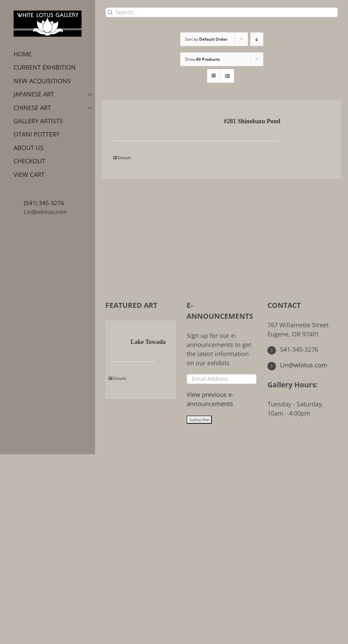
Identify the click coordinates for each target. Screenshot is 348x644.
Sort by (206, 39)
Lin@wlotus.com (45, 212)
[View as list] (227, 76)
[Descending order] (257, 39)
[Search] (110, 12)
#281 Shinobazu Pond (252, 121)
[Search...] (222, 12)
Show (202, 59)
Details (125, 158)
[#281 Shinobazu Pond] (135, 122)
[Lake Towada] (119, 343)
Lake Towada (148, 342)
